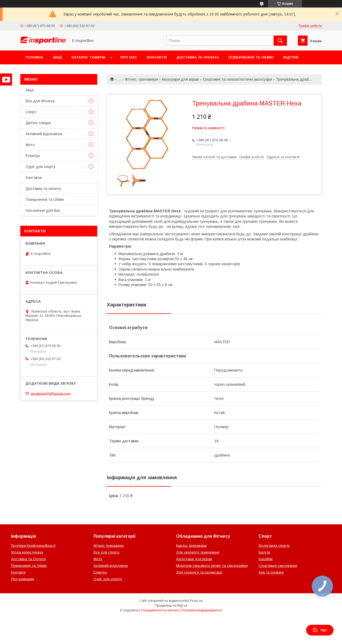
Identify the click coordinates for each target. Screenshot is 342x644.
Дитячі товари (38, 123)
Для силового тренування (198, 552)
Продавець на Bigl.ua (171, 606)
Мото (30, 145)
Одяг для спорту (41, 167)
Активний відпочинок (44, 134)
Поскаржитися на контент (160, 610)
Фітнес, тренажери (141, 79)
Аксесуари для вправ (180, 79)
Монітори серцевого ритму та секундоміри (212, 566)
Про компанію (23, 579)
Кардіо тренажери (191, 546)
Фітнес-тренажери (109, 546)
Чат (320, 630)
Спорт (31, 112)
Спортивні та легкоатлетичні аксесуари (237, 79)
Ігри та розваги (271, 572)
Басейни (266, 559)
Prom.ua (196, 601)
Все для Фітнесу (40, 101)
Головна (34, 57)
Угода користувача (27, 552)
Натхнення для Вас (43, 210)
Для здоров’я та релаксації (199, 572)
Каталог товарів (88, 57)
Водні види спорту (274, 546)
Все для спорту (107, 552)
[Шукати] (280, 41)
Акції (57, 57)
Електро (33, 156)
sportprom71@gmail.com (50, 393)
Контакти (157, 57)
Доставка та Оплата (28, 559)
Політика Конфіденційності (33, 546)
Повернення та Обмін (251, 57)
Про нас (129, 57)
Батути (264, 552)
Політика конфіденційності (202, 610)
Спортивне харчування (278, 566)
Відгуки (291, 57)
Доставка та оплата (198, 57)
